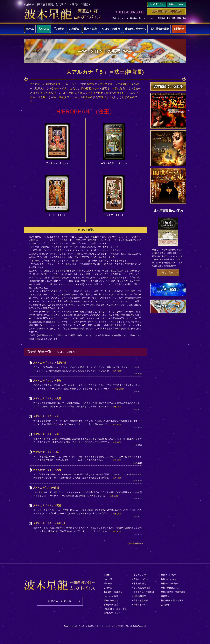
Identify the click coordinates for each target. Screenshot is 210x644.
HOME (107, 575)
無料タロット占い (169, 579)
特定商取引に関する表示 (172, 600)
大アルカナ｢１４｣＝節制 (46, 488)
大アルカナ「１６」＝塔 (46, 452)
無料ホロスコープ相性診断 (173, 592)
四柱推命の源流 (160, 29)
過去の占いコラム (112, 613)
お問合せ (179, 29)
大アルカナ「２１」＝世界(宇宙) (50, 363)
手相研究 (59, 29)
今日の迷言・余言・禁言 (115, 609)
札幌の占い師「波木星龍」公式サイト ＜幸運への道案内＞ (59, 4)
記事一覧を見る (134, 543)
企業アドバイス (141, 605)
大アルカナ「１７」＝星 (46, 434)
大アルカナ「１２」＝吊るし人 (49, 523)
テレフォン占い (141, 575)
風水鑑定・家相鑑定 (113, 592)
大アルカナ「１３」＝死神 (47, 505)
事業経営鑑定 (140, 583)
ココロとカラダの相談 (144, 592)
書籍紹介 (165, 596)
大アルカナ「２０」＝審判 (47, 381)
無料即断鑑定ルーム (170, 588)
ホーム (30, 29)
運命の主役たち (111, 600)
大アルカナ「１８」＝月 (46, 416)
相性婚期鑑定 (140, 596)
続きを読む (117, 371)
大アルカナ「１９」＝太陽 (47, 398)
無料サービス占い (169, 575)
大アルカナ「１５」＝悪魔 (47, 470)
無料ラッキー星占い (170, 583)
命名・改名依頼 (141, 600)
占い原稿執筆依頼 (142, 588)
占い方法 (44, 29)
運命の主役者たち (135, 29)
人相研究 (74, 29)
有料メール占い (141, 579)
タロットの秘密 (111, 29)
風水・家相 (91, 29)
